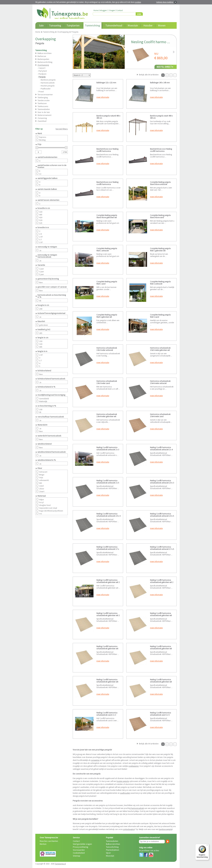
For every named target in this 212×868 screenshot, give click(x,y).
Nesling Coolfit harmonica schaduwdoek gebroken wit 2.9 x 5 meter (161, 649)
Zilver (42, 489)
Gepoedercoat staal (48, 508)
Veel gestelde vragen (82, 844)
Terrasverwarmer (45, 94)
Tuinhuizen (42, 103)
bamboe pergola (166, 829)
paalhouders (125, 793)
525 (41, 223)
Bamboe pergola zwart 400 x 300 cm (161, 117)
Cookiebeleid (79, 853)
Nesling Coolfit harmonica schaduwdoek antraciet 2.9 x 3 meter (162, 483)
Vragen (112, 10)
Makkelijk (43, 401)
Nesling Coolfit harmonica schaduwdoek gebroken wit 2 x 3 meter (108, 582)
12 (40, 174)
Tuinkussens (43, 106)
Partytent (43, 71)
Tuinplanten (73, 25)
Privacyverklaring (81, 847)
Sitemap (77, 856)
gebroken (44, 325)
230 (41, 341)
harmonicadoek (137, 808)
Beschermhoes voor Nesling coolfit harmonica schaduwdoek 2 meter (107, 151)
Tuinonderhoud (114, 25)
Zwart (42, 491)
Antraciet (43, 472)
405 (41, 215)
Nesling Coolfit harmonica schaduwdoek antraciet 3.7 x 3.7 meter (108, 549)
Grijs (41, 477)
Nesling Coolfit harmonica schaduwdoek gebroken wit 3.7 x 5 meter (161, 682)
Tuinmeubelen (44, 109)
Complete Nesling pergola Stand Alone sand (160, 216)
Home (96, 10)
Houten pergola (48, 86)
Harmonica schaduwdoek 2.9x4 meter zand (160, 415)
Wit (41, 483)
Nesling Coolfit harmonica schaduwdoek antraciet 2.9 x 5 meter (162, 516)
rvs (41, 514)
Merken (43, 844)
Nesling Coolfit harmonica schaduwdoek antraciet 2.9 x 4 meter (108, 516)
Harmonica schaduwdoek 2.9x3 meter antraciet (107, 349)
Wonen (162, 25)
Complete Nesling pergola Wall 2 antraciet (160, 283)
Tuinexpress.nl (60, 864)
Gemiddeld (44, 399)
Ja (40, 250)
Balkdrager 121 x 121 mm (106, 83)
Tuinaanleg (55, 25)
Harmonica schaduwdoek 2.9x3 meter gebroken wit (160, 349)
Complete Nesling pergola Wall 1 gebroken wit (160, 250)
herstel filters (62, 129)
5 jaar (42, 274)
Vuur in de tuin (44, 112)
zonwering (95, 760)
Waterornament (44, 115)
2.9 (40, 234)
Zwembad (42, 121)
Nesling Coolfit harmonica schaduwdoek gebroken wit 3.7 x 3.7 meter (107, 682)
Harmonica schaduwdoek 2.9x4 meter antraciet (160, 382)
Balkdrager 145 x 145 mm (160, 83)
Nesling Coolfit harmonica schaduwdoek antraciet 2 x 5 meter (108, 483)
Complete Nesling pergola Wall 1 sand (107, 283)
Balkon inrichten (45, 53)
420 (41, 217)
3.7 (40, 240)
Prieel (41, 92)
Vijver (108, 853)
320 (41, 212)
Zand (41, 486)
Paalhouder (46, 89)
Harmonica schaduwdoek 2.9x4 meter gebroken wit (107, 415)
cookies (138, 2)
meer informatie (103, 97)
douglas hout (45, 505)
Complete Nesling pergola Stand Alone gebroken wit (107, 216)
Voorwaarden (79, 850)
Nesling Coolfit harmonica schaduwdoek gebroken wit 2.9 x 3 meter (161, 615)
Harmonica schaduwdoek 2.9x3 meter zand (107, 382)
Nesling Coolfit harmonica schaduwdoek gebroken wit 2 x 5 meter (108, 615)
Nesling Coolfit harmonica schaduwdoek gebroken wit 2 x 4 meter (162, 582)
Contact (120, 10)
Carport (42, 68)
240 (41, 309)
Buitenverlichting (45, 62)
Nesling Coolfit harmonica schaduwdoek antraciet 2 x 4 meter (161, 450)
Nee (41, 282)
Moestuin (133, 25)
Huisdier (148, 25)
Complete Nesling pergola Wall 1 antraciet (107, 250)
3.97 (41, 242)
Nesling (42, 140)
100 (41, 409)
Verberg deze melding (165, 2)
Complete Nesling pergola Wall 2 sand (160, 316)
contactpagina (129, 829)
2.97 (41, 237)
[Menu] (207, 846)
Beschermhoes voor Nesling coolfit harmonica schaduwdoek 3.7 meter (107, 184)
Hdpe (42, 500)
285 (41, 333)
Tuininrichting (92, 25)
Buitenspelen (43, 59)
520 (41, 220)
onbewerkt (44, 480)
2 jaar (42, 269)
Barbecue (42, 56)
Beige (42, 475)
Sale (41, 25)
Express (43, 137)
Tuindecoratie (44, 100)
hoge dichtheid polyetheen (51, 511)
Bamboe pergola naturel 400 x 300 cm (108, 117)
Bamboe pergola (48, 80)
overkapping (134, 766)
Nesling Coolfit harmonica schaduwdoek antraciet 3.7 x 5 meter (162, 549)
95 (40, 301)
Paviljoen (42, 74)
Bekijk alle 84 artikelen (149, 75)
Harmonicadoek (48, 83)
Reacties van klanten (49, 841)
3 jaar (42, 271)
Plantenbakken (113, 850)
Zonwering (42, 118)
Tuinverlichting (112, 847)
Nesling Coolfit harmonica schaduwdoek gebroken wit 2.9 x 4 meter (107, 649)
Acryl (41, 502)
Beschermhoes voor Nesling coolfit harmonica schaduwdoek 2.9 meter (161, 151)
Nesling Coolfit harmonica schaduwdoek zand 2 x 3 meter (107, 715)
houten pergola (123, 781)
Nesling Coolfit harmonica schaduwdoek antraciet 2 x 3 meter (108, 450)
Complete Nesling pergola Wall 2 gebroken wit (107, 316)
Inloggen (103, 10)
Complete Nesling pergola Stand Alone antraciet (160, 183)
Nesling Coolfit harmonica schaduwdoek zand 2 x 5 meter (160, 715)
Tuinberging (43, 97)
